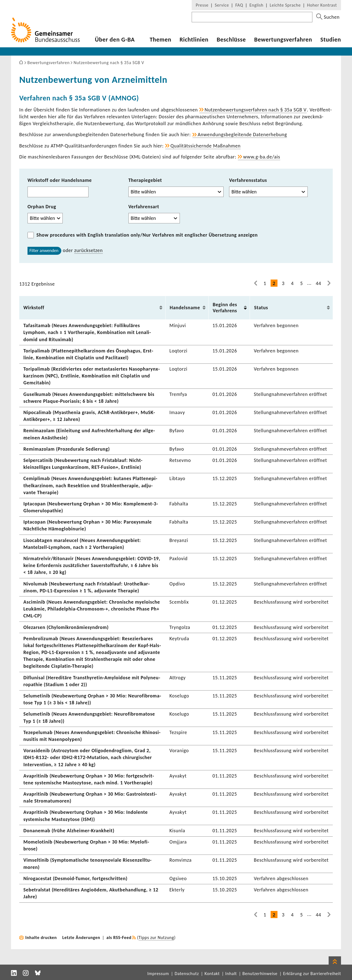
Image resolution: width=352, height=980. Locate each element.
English (256, 5)
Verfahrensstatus (248, 180)
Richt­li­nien (194, 40)
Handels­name (185, 308)
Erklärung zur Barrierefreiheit (312, 974)
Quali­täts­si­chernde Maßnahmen (206, 146)
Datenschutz (187, 974)
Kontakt (212, 974)
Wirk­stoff (34, 308)
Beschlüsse (231, 40)
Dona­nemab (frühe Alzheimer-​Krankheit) (69, 831)
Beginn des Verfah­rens (225, 308)
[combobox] (58, 192)
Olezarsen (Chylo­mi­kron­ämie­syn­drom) (66, 627)
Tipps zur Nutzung (156, 937)
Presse (202, 5)
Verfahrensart (144, 207)
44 (318, 283)
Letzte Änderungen (81, 937)
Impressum (158, 974)
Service (222, 5)
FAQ (239, 5)
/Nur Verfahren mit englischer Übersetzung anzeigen (147, 235)
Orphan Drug (42, 207)
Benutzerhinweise (260, 974)
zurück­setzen (89, 250)
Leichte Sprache (285, 5)
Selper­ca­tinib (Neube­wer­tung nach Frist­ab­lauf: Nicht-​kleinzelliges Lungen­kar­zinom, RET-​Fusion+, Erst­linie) (83, 464)
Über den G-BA (115, 40)
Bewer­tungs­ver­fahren (283, 40)
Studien (331, 40)
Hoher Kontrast (322, 5)
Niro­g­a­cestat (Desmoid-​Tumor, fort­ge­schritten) (75, 878)
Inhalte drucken (41, 937)
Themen (160, 40)
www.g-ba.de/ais (262, 157)
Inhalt (231, 974)
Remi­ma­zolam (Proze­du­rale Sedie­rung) (67, 449)
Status (261, 308)
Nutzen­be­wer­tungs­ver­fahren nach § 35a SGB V (256, 110)
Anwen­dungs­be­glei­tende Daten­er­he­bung (242, 135)
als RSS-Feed (119, 937)
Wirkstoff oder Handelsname (60, 180)
